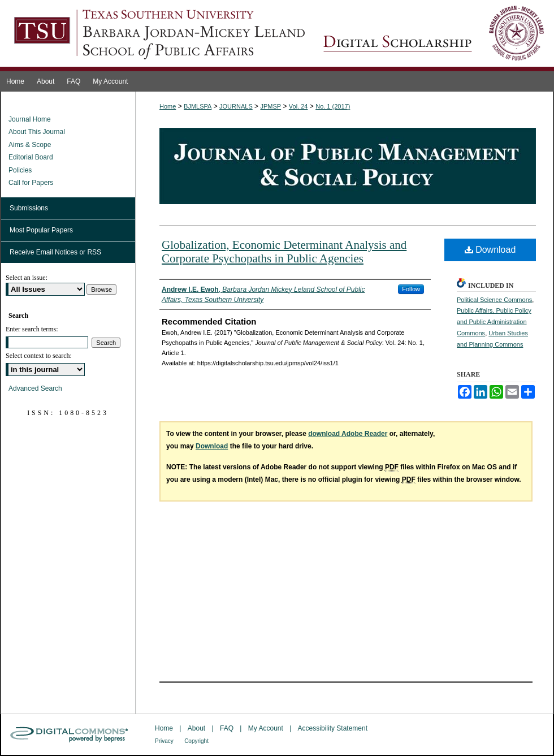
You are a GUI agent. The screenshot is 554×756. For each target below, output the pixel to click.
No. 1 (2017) (333, 106)
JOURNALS (236, 106)
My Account (266, 728)
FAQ (227, 728)
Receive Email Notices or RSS (55, 252)
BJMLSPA (198, 106)
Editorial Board (31, 157)
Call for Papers (31, 183)
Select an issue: (27, 278)
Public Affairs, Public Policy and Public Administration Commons (494, 322)
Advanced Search (35, 388)
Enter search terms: (32, 329)
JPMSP (270, 106)
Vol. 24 (298, 106)
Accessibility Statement (333, 728)
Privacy (164, 741)
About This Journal (37, 132)
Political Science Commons (494, 300)
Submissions (29, 208)
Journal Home (30, 119)
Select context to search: (39, 356)
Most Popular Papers (41, 230)
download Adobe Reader (348, 434)
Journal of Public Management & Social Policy (434, 36)
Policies (20, 170)
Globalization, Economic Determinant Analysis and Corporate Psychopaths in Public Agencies (284, 252)
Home (168, 106)
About (196, 728)
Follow (411, 289)
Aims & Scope (30, 145)
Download (490, 250)
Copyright (196, 741)
